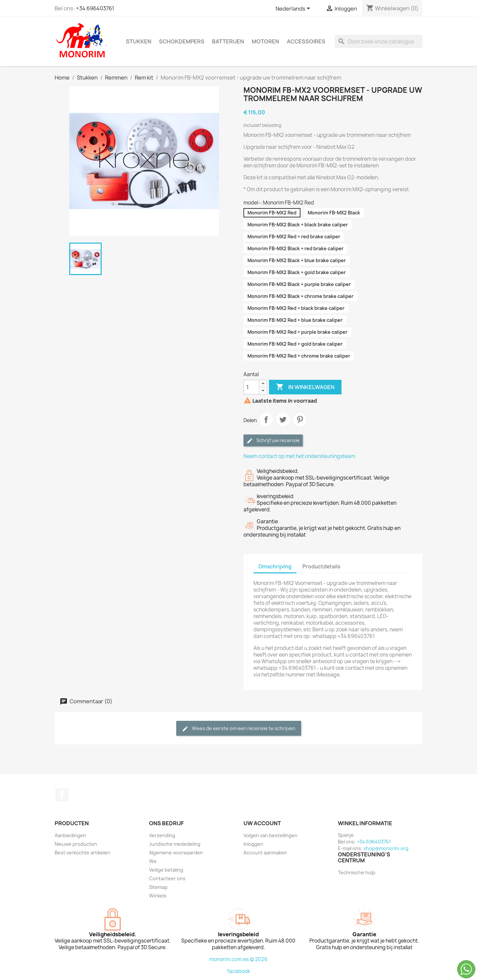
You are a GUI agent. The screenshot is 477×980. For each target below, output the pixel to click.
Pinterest (300, 420)
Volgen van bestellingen (270, 835)
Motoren (265, 41)
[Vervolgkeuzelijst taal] (294, 9)
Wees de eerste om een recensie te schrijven (239, 729)
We (153, 861)
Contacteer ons (167, 878)
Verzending (162, 835)
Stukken (139, 41)
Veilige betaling (166, 870)
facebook (239, 971)
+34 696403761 (95, 8)
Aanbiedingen (70, 835)
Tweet (283, 420)
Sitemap (158, 887)
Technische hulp (357, 872)
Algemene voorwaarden (176, 853)
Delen (266, 420)
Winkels (158, 896)
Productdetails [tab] (321, 567)
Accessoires (306, 41)
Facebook (62, 795)
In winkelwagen (305, 387)
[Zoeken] (379, 41)
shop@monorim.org (386, 848)
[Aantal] (251, 387)
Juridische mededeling (175, 844)
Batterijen (228, 41)
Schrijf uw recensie (273, 441)
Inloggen (253, 844)
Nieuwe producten (76, 844)
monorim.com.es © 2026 (238, 959)
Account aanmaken (265, 853)
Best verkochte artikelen (82, 853)
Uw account (262, 823)
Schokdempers (182, 41)
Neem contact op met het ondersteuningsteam (299, 456)
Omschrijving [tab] (275, 567)
